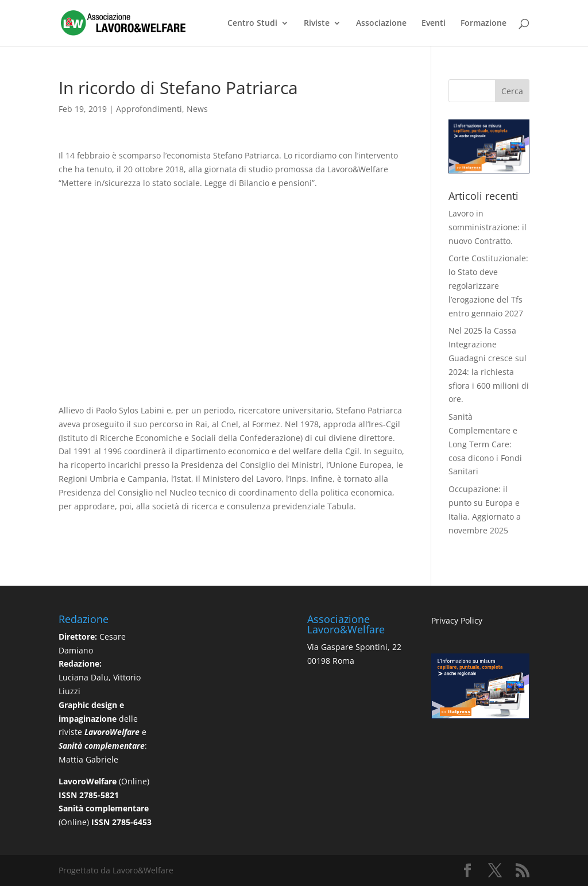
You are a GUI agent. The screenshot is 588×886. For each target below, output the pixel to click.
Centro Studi (252, 24)
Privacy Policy (457, 620)
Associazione (381, 24)
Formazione (483, 24)
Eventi (434, 24)
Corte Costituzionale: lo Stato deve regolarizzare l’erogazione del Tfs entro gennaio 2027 (488, 285)
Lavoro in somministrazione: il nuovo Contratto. (488, 227)
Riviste (317, 24)
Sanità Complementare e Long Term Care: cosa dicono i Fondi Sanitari (485, 444)
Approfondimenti (149, 109)
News (197, 109)
